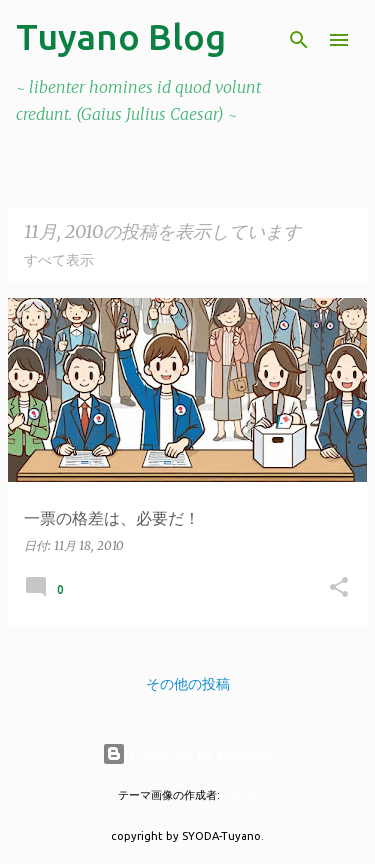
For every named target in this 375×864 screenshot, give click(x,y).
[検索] (299, 40)
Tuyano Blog (121, 36)
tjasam (240, 795)
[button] (339, 588)
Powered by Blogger (188, 754)
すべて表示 (59, 260)
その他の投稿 (188, 684)
